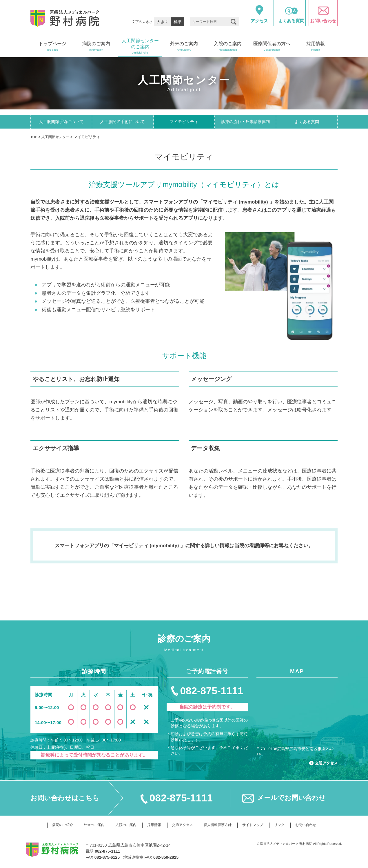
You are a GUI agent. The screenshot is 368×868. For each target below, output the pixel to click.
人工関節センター (57, 138)
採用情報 (153, 824)
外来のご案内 (90, 824)
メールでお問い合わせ (291, 797)
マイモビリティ (184, 122)
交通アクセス (325, 762)
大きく (163, 22)
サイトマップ (257, 824)
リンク (284, 824)
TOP (34, 138)
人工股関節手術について (61, 122)
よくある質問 (307, 122)
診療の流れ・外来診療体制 (245, 122)
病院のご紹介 (56, 824)
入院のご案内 (123, 824)
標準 (178, 22)
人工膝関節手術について (123, 122)
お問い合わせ (312, 824)
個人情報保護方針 (219, 824)
